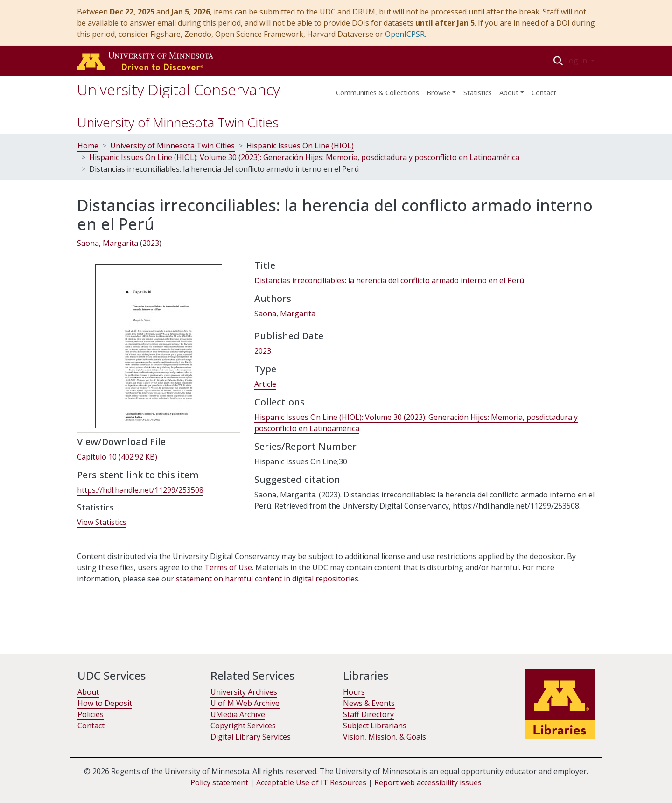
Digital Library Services (251, 737)
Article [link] (265, 384)
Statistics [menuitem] (478, 92)
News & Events (369, 703)
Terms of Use (228, 567)
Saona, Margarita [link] (108, 243)
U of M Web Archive (245, 703)
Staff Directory (368, 714)
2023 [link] (151, 243)
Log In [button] (577, 61)
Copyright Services (243, 726)
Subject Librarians (375, 726)
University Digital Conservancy (178, 89)
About (88, 692)
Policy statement (219, 782)
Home (88, 146)
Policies (91, 714)
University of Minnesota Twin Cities (178, 122)
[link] (117, 457)
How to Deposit (105, 703)
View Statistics (102, 522)
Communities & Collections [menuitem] (378, 92)
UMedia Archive (238, 714)
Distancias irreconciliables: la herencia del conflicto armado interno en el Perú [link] (389, 280)
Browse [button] (438, 92)
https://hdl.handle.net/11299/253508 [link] (140, 490)
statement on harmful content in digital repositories (267, 579)
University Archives (244, 692)
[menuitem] (441, 90)
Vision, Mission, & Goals (385, 737)
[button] (558, 61)
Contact (544, 92)
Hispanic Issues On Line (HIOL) (300, 146)
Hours (354, 692)
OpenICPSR (405, 34)
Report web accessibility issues (428, 782)
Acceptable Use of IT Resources (311, 782)
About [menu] (509, 92)
